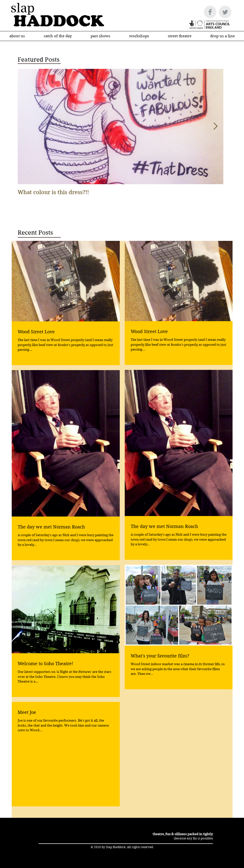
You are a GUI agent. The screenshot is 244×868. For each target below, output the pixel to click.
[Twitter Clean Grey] (225, 12)
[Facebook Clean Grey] (210, 12)
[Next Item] (215, 126)
